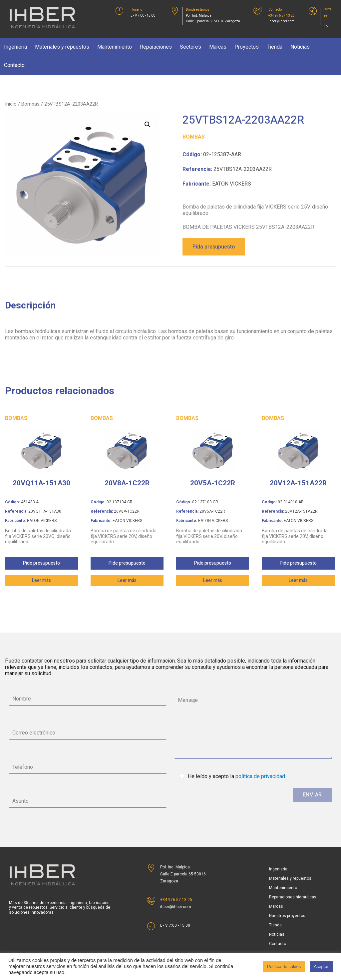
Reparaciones (156, 47)
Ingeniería (15, 47)
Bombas (30, 104)
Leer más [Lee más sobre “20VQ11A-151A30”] (41, 580)
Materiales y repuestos (62, 47)
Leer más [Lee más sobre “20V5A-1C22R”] (213, 580)
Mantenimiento (115, 47)
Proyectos (247, 47)
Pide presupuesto (41, 563)
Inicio (11, 104)
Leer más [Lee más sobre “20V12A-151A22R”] (298, 580)
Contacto (14, 65)
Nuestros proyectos (287, 916)
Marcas (218, 47)
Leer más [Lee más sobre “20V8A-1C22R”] (127, 580)
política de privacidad (260, 776)
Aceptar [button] (321, 967)
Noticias (300, 47)
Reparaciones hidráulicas (293, 897)
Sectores (190, 47)
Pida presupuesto (214, 247)
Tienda (275, 47)
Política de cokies (284, 967)
